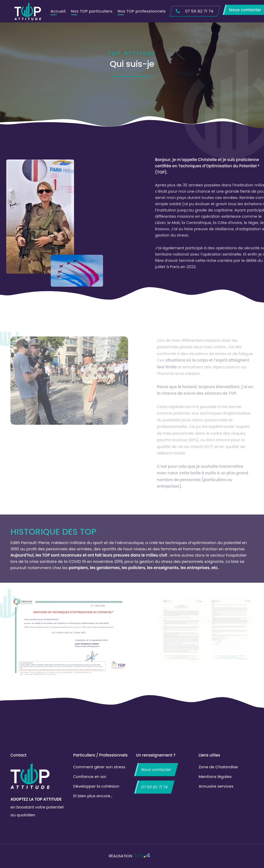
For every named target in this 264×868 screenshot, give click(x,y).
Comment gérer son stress (99, 767)
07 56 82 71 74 (154, 787)
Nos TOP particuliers (92, 11)
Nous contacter (156, 769)
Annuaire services (216, 786)
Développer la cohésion (96, 786)
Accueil (58, 11)
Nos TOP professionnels (142, 11)
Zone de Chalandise (218, 767)
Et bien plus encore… (93, 796)
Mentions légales (215, 777)
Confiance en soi (90, 777)
